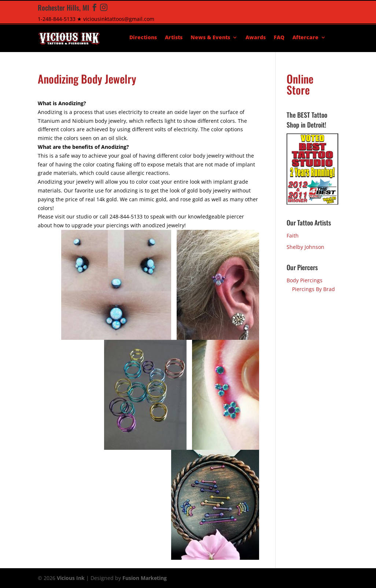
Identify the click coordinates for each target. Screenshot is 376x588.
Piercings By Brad (314, 289)
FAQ (279, 38)
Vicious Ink (71, 578)
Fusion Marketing (145, 578)
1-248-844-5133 (57, 19)
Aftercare (305, 38)
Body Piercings (305, 280)
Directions (143, 38)
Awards (256, 38)
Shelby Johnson (305, 247)
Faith (293, 236)
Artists (174, 38)
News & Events (210, 38)
